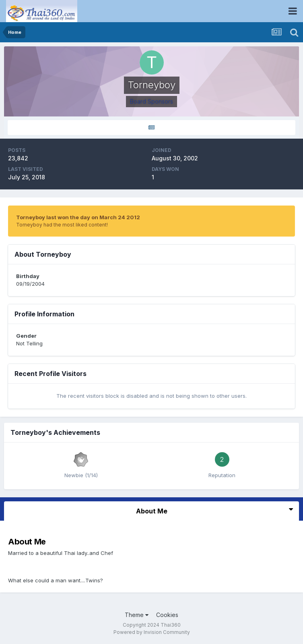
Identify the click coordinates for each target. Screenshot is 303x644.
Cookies (167, 615)
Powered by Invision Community (152, 632)
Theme (137, 615)
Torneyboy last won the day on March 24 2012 (78, 217)
